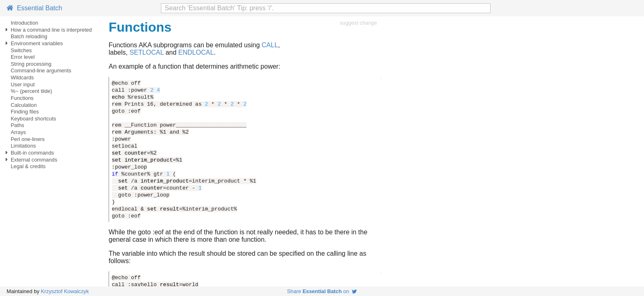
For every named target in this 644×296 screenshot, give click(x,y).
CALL (270, 45)
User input (23, 84)
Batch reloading (29, 36)
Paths (17, 125)
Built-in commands (32, 153)
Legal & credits (28, 166)
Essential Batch (34, 8)
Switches (21, 50)
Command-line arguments (41, 71)
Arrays (18, 132)
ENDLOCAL (196, 52)
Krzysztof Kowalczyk (65, 291)
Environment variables (37, 43)
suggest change (358, 23)
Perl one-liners (28, 139)
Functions (22, 98)
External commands (34, 160)
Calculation (24, 105)
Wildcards (22, 77)
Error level (23, 57)
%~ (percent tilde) (31, 91)
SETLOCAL (147, 52)
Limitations (23, 146)
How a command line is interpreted (51, 30)
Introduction (24, 23)
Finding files (25, 112)
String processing (31, 64)
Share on (322, 291)
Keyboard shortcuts (33, 119)
